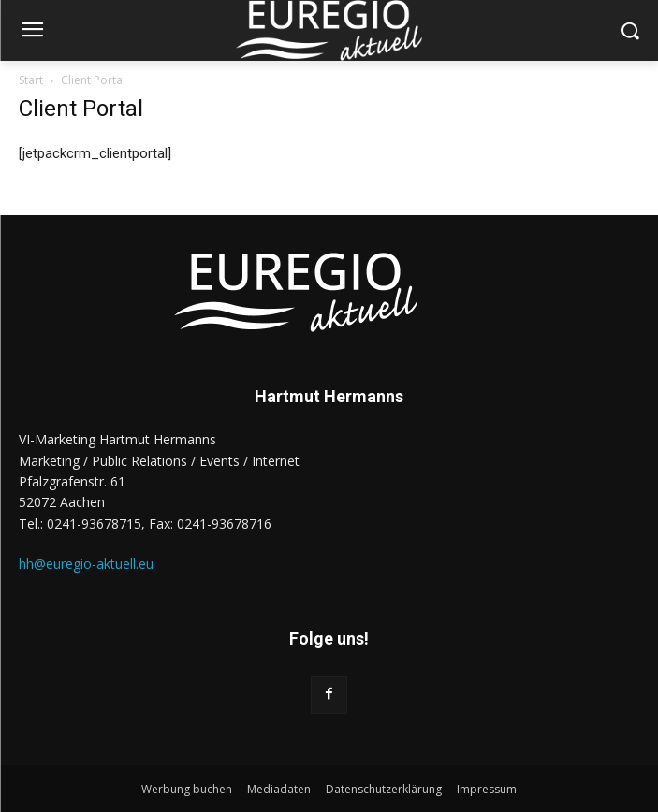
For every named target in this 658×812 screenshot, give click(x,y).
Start (31, 80)
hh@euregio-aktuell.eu (86, 564)
